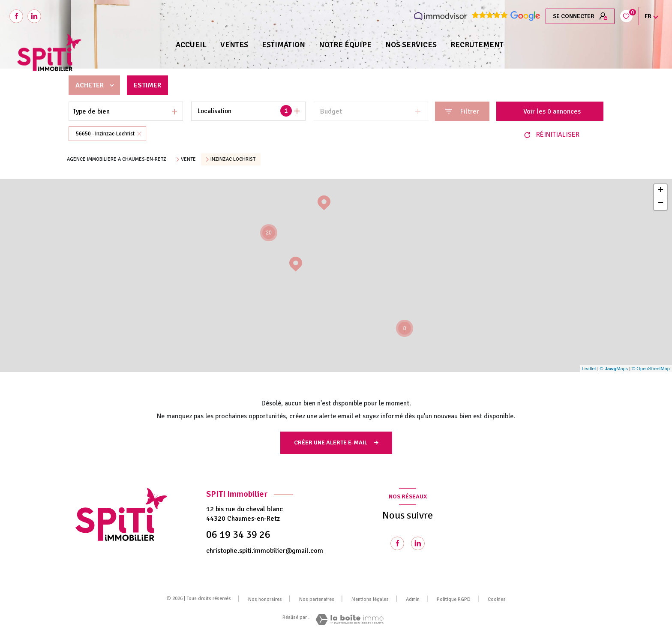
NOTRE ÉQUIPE (345, 45)
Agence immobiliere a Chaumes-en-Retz (117, 159)
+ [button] (661, 191)
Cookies (497, 600)
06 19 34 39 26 (238, 534)
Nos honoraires (265, 599)
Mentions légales (370, 599)
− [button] (661, 204)
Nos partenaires (317, 599)
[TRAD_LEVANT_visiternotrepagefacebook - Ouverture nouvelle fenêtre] (16, 16)
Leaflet (589, 369)
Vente (188, 159)
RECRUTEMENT (477, 45)
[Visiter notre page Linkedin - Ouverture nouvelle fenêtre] (418, 543)
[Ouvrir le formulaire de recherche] (462, 111)
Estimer (147, 85)
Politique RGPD (454, 599)
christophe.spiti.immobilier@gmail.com (265, 551)
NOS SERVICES (411, 45)
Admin (413, 599)
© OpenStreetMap (651, 369)
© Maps (614, 369)
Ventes (234, 45)
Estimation (283, 45)
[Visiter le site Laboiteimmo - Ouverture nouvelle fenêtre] (349, 619)
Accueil (191, 45)
